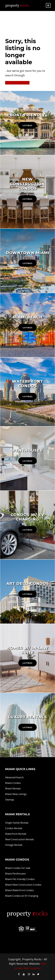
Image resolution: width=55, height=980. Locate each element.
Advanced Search (14, 777)
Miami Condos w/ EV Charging (22, 896)
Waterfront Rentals (16, 834)
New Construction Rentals (20, 839)
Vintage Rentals (14, 845)
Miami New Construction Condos (23, 885)
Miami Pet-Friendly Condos (20, 879)
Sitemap (10, 800)
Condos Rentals (14, 828)
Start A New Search (17, 83)
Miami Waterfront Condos (20, 890)
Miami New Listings (16, 794)
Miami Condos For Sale (18, 868)
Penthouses (28, 450)
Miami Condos (13, 783)
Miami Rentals (13, 789)
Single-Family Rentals (17, 823)
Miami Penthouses (15, 874)
